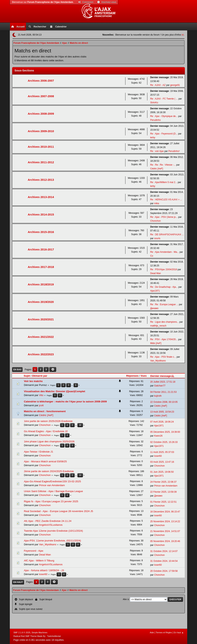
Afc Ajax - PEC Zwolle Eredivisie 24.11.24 (48, 521)
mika (157, 203)
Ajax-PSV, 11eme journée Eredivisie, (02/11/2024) (52, 541)
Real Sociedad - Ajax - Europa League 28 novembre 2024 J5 (58, 511)
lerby (153, 138)
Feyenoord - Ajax (34, 551)
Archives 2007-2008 (41, 96)
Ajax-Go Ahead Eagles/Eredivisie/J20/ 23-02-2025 (52, 481)
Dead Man (156, 273)
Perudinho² (174, 151)
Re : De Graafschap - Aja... (164, 287)
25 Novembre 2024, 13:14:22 (165, 521)
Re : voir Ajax (157, 151)
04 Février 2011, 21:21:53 (163, 392)
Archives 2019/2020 (41, 302)
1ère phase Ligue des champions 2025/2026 (49, 441)
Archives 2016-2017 (41, 249)
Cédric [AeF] (157, 169)
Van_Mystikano (158, 361)
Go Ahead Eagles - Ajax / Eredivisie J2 (46, 431)
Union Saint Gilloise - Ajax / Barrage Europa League (53, 491)
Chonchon (156, 221)
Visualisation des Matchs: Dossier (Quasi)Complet (54, 391)
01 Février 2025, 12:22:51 (163, 502)
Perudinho (156, 120)
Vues (144, 376)
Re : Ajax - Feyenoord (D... (164, 134)
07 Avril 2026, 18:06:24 (162, 422)
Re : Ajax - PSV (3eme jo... (164, 217)
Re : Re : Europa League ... (164, 304)
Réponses (132, 376)
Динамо (154, 308)
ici (183, 35)
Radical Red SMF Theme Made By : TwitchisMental (37, 636)
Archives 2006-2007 (41, 81)
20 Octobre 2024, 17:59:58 (164, 571)
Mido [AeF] (156, 343)
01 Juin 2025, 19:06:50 (162, 472)
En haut (18, 582)
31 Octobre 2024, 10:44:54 (164, 561)
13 (80, 475)
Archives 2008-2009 (41, 114)
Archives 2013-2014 (41, 197)
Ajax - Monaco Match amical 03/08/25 (45, 461)
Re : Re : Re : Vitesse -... (163, 165)
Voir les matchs (33, 381)
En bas (17, 370)
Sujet (27, 376)
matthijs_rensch (158, 326)
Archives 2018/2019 (41, 284)
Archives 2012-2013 (41, 180)
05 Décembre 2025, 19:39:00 (165, 432)
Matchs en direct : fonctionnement (45, 411)
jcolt (41, 405)
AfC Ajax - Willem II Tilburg (39, 561)
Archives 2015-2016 (41, 232)
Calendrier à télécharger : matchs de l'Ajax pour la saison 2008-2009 (65, 402)
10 (80, 425)
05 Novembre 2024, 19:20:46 (165, 541)
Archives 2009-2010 (41, 131)
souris (157, 238)
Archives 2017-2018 (41, 267)
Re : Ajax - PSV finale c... (163, 357)
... (72, 385)
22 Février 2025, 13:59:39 (163, 492)
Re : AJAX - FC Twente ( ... (164, 99)
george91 (175, 85)
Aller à (126, 599)
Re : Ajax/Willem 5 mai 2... (164, 182)
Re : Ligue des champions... (165, 322)
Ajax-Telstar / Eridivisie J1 (38, 452)
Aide (152, 632)
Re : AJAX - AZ (158, 85)
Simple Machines (39, 632)
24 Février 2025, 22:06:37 (163, 482)
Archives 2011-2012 (41, 162)
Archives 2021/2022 (41, 337)
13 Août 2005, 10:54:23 (162, 412)
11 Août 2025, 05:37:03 (162, 452)
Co (152, 256)
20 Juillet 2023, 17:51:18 (163, 382)
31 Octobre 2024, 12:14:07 (164, 551)
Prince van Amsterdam (52, 485)
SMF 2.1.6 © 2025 (22, 632)
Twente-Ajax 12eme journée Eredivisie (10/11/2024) (53, 531)
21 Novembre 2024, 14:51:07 (165, 531)
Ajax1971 (155, 291)
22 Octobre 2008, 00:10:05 (164, 402)
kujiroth (158, 396)
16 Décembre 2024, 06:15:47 (165, 512)
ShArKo (154, 103)
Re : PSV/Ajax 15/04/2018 (164, 269)
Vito (41, 395)
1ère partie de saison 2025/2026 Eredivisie (48, 421)
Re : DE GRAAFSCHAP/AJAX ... (167, 235)
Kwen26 (158, 436)
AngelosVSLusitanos (51, 525)
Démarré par (40, 376)
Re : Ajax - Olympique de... (164, 116)
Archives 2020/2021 (41, 319)
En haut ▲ (179, 632)
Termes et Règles (164, 632)
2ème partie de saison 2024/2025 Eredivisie (49, 471)
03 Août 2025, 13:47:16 (162, 462)
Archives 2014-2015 (41, 215)
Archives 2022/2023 (41, 354)
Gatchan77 (160, 386)
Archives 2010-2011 (41, 147)
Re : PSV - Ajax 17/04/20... (164, 339)
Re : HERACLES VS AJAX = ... (166, 200)
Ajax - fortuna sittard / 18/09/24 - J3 (44, 570)
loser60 (158, 456)
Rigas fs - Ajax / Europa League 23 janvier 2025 (51, 501)
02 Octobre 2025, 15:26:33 (164, 442)
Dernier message (162, 376)
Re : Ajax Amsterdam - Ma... (165, 252)
